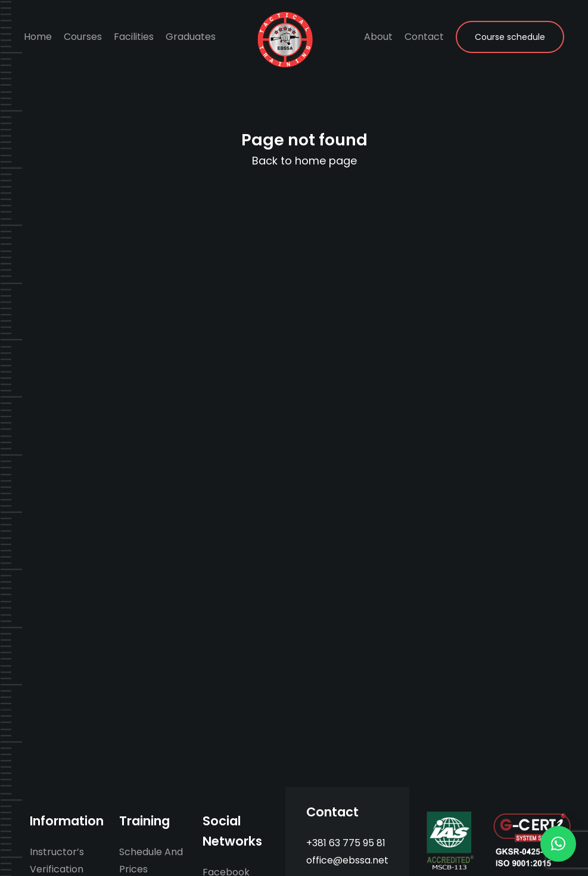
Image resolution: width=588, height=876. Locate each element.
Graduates (191, 37)
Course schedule (510, 37)
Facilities (134, 37)
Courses (83, 37)
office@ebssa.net (347, 860)
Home (38, 37)
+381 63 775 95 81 (346, 843)
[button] (558, 844)
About (378, 37)
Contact (424, 37)
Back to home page (304, 161)
